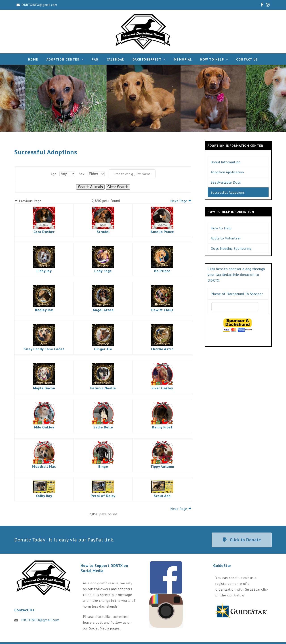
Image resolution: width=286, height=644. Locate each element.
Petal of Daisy (103, 496)
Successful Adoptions (228, 192)
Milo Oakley (44, 427)
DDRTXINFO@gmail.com (40, 5)
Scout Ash (162, 496)
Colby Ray (44, 496)
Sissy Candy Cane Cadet (44, 349)
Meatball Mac (44, 466)
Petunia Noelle (103, 388)
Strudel (103, 232)
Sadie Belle (103, 427)
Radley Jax (44, 310)
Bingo (103, 466)
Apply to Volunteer (226, 238)
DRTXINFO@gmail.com (40, 620)
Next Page (181, 201)
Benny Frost (162, 427)
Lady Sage (103, 271)
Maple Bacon (44, 388)
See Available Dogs (226, 182)
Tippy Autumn (162, 466)
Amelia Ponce (162, 232)
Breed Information (226, 162)
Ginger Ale (103, 349)
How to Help (221, 228)
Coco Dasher (44, 232)
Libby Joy (44, 271)
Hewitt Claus (162, 310)
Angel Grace (103, 310)
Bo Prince (162, 271)
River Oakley (162, 388)
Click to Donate (242, 540)
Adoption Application (227, 172)
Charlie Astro (162, 349)
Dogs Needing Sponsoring (231, 248)
